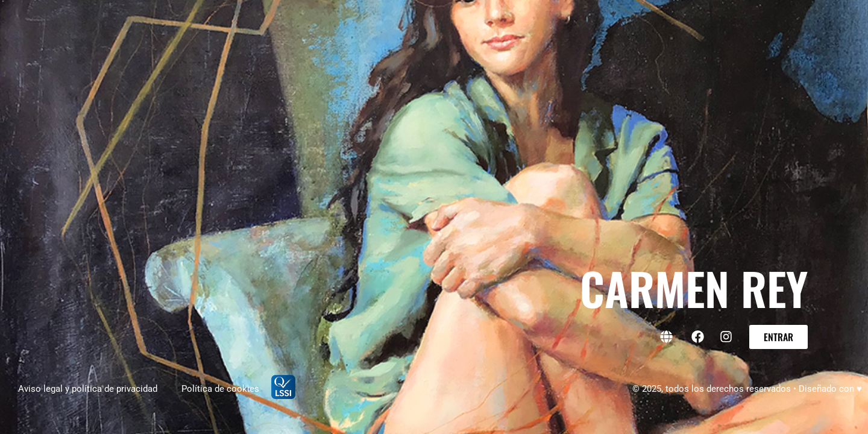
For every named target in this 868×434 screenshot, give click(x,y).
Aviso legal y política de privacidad (88, 389)
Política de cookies (220, 389)
